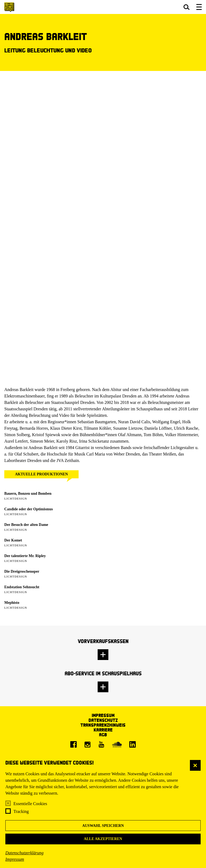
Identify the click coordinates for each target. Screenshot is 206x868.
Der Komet (13, 540)
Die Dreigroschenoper (22, 571)
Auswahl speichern (103, 826)
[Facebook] (73, 744)
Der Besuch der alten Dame (26, 525)
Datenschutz (103, 720)
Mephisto (12, 603)
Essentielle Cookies (30, 804)
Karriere (103, 730)
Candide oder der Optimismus (29, 509)
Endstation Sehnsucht (22, 587)
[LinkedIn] (133, 744)
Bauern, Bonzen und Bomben (28, 494)
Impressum (15, 859)
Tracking (21, 811)
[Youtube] (101, 744)
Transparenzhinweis (103, 725)
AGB (103, 735)
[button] (187, 7)
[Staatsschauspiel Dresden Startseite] (9, 7)
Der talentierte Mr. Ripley (25, 556)
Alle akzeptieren (103, 839)
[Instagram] (87, 744)
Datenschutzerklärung (24, 853)
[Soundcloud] (117, 744)
